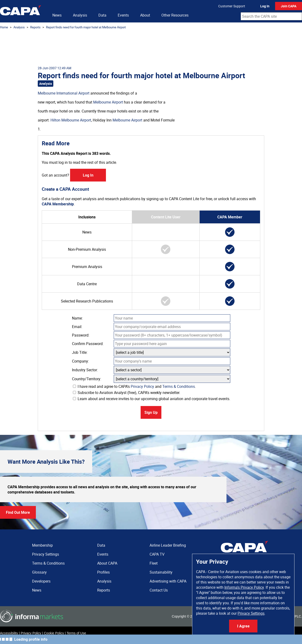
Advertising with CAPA (168, 581)
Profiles (103, 572)
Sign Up (151, 412)
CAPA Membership (58, 204)
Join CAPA (289, 6)
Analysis (80, 15)
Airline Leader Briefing (168, 545)
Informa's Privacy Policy (244, 587)
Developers (41, 581)
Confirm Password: (88, 344)
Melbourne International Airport (64, 93)
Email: (77, 327)
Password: (81, 335)
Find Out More (18, 512)
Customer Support (232, 6)
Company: (80, 361)
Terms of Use (76, 633)
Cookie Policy (54, 633)
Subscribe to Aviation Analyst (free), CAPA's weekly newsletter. (127, 393)
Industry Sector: (85, 370)
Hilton (55, 120)
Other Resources (175, 15)
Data (102, 15)
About (145, 15)
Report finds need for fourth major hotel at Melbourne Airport (86, 27)
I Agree (243, 626)
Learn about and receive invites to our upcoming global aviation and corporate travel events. (152, 399)
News (57, 15)
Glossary (39, 572)
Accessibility (9, 633)
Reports (35, 27)
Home (4, 27)
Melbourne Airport (108, 102)
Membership (42, 545)
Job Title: (80, 352)
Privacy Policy (142, 386)
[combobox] (271, 16)
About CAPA (107, 563)
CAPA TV (157, 554)
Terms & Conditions (179, 386)
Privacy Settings (251, 613)
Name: (77, 318)
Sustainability (161, 572)
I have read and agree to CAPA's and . (134, 386)
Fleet (154, 563)
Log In (265, 6)
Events (123, 15)
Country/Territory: (87, 379)
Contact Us (159, 590)
